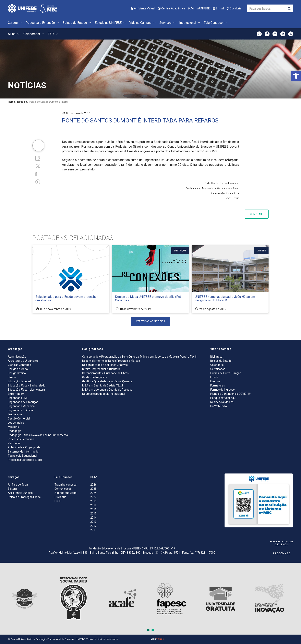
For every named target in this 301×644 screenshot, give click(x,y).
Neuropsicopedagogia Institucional (104, 394)
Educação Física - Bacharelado (27, 385)
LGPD (58, 501)
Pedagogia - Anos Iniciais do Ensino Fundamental (38, 435)
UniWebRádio (219, 406)
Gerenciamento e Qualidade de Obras (105, 373)
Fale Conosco (216, 23)
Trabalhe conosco (66, 485)
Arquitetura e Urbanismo (23, 361)
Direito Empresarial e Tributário (101, 369)
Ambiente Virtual (143, 8)
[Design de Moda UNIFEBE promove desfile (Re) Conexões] (150, 279)
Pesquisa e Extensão (43, 23)
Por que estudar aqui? (224, 398)
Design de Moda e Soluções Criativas (105, 365)
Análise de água (18, 485)
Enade (214, 377)
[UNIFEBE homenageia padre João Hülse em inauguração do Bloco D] (230, 279)
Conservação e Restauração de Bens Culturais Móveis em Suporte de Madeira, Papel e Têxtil (139, 357)
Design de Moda (18, 369)
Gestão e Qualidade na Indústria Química (107, 381)
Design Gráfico (17, 373)
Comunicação (63, 489)
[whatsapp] (38, 182)
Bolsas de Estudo (77, 23)
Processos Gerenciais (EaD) (25, 460)
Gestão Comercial (19, 419)
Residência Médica (222, 402)
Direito (12, 377)
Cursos (15, 23)
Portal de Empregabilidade (24, 497)
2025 (93, 489)
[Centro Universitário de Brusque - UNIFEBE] (32, 8)
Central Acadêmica (172, 8)
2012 (93, 526)
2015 (93, 513)
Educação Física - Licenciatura (26, 390)
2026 (93, 485)
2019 (93, 501)
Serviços (168, 23)
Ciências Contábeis (20, 365)
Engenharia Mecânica (21, 406)
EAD (53, 34)
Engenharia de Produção (23, 402)
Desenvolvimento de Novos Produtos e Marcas (111, 361)
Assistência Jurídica (20, 493)
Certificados (218, 369)
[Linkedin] (38, 174)
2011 (93, 530)
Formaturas (218, 385)
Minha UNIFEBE (199, 8)
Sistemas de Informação (23, 452)
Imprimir (257, 214)
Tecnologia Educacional (22, 456)
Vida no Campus (143, 23)
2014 (93, 518)
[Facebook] (38, 158)
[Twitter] (38, 166)
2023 (93, 497)
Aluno (14, 34)
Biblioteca (216, 357)
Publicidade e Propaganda (24, 447)
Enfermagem (16, 394)
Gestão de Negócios (95, 377)
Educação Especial (19, 381)
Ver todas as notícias (151, 321)
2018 (93, 505)
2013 (93, 522)
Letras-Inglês (16, 423)
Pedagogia (15, 431)
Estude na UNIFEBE (111, 23)
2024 (93, 493)
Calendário (217, 365)
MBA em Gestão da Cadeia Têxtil (102, 385)
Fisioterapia (15, 414)
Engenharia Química (20, 410)
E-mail (218, 8)
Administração (17, 357)
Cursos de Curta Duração (226, 373)
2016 (93, 509)
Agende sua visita (66, 493)
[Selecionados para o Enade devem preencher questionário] (71, 279)
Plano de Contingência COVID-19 (230, 394)
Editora (12, 489)
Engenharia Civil (18, 398)
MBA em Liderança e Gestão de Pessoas (107, 390)
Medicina (13, 427)
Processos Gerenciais (21, 439)
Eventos (215, 381)
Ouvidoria (234, 8)
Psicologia (14, 443)
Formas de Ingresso (223, 390)
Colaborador (34, 34)
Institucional (190, 23)
